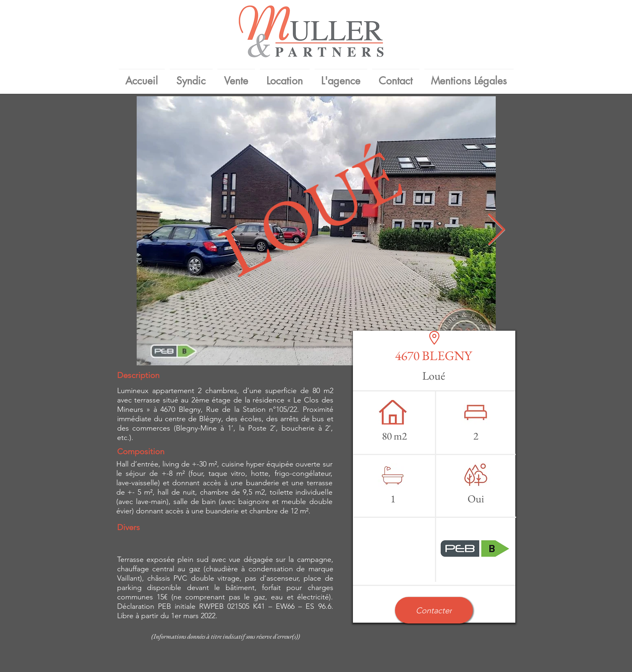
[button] (434, 610)
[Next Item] (497, 231)
